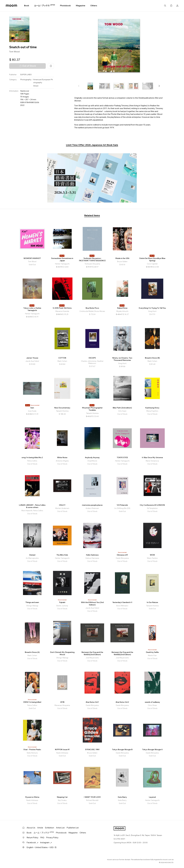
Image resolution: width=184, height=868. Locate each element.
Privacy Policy (52, 838)
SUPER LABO (26, 75)
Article (40, 828)
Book (27, 6)
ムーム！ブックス (45, 5)
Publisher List (73, 828)
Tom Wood (14, 52)
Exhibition (50, 828)
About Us (31, 828)
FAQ (42, 838)
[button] (159, 86)
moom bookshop (11, 6)
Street (36, 86)
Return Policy (33, 838)
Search (165, 6)
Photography (26, 80)
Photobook (65, 6)
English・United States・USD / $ (42, 847)
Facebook (32, 842)
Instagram (46, 842)
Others (94, 6)
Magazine (81, 6)
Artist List (60, 828)
